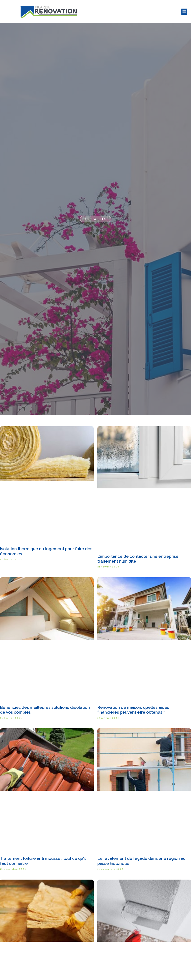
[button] (184, 12)
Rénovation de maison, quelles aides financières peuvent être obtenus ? (133, 710)
